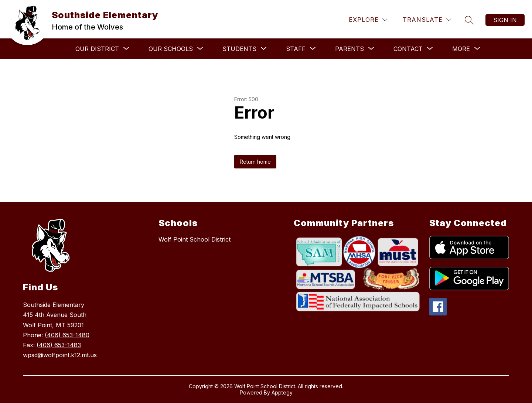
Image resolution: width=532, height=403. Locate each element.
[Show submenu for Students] (239, 49)
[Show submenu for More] (461, 49)
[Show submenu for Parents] (349, 49)
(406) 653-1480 (67, 335)
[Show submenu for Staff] (296, 49)
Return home (255, 162)
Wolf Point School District (195, 239)
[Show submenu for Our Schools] (171, 49)
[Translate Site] (427, 20)
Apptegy (282, 392)
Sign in (505, 20)
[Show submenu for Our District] (97, 49)
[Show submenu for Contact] (408, 49)
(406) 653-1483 (59, 345)
